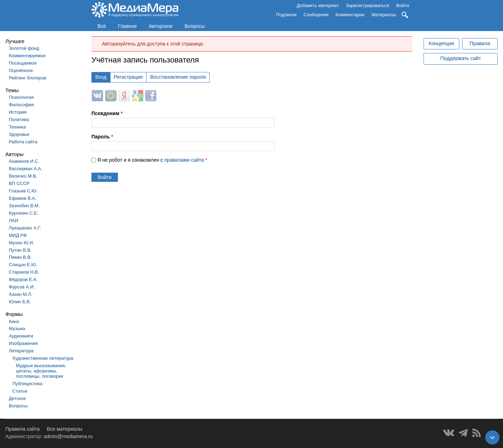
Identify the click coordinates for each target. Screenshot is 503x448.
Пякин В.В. (20, 257)
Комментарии (350, 15)
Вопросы (195, 26)
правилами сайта (184, 160)
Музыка (17, 328)
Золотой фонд (24, 48)
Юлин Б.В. (20, 302)
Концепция (442, 43)
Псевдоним (107, 113)
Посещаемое (23, 63)
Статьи (20, 391)
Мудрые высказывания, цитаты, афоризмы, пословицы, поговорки (41, 371)
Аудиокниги (21, 336)
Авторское (161, 26)
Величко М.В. (23, 176)
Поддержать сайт (460, 58)
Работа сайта (23, 142)
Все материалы (64, 429)
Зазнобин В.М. (24, 206)
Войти (403, 5)
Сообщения (316, 15)
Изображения (23, 343)
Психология (21, 97)
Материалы (384, 15)
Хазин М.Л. (20, 294)
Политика (19, 120)
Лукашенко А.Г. (25, 228)
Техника (17, 127)
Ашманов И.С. (24, 161)
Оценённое (21, 70)
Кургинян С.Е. (23, 213)
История (18, 112)
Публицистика (27, 384)
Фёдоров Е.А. (23, 279)
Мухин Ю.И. (22, 243)
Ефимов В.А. (23, 198)
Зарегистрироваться (368, 5)
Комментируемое (27, 56)
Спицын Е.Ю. (23, 265)
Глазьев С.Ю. (23, 191)
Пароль (102, 137)
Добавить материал (318, 5)
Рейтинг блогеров (28, 78)
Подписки (286, 15)
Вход (101, 77)
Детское (17, 398)
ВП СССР (19, 183)
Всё (102, 26)
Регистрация (128, 77)
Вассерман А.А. (26, 169)
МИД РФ (18, 235)
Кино (14, 321)
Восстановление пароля (178, 77)
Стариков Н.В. (24, 272)
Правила (480, 43)
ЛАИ (14, 220)
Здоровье (19, 134)
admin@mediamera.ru (68, 436)
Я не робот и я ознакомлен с (152, 160)
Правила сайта (22, 429)
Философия (21, 105)
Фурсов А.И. (22, 287)
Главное (127, 26)
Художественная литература (43, 358)
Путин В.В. (20, 250)
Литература (21, 351)
